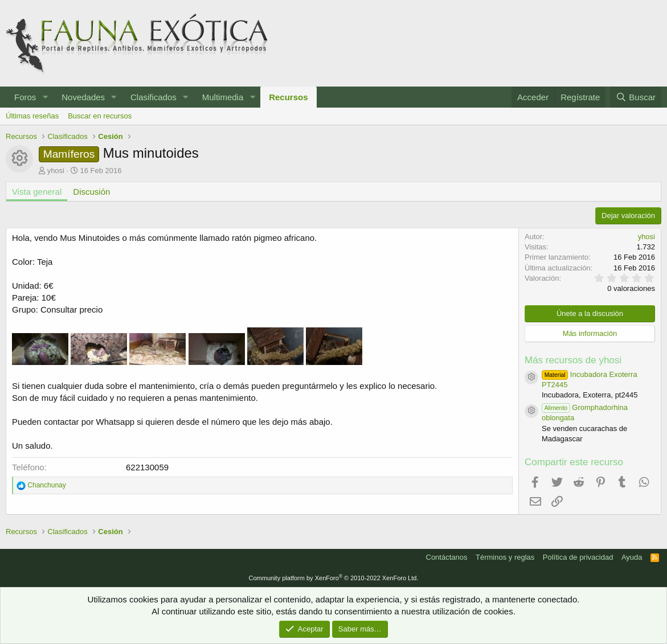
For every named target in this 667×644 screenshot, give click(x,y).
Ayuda (632, 557)
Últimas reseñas (32, 116)
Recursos (288, 97)
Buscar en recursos (100, 116)
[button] (45, 97)
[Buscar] (636, 97)
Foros (25, 97)
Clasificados (154, 97)
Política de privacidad (578, 557)
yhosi (56, 171)
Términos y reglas (505, 557)
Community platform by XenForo (334, 578)
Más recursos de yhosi (573, 360)
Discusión (91, 192)
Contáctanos (447, 557)
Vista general (37, 192)
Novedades (83, 97)
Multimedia (223, 97)
